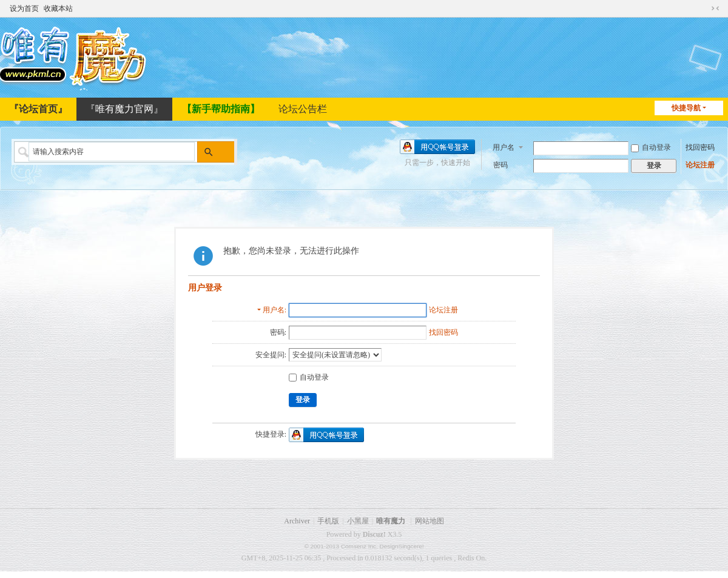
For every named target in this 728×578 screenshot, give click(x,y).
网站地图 (430, 521)
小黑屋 (358, 521)
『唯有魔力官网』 (124, 109)
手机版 (328, 521)
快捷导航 (686, 108)
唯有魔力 (391, 521)
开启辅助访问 (704, 7)
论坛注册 (700, 164)
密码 (500, 164)
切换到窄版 (715, 7)
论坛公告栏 (303, 109)
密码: (278, 332)
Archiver (297, 521)
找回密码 (700, 146)
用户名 (504, 146)
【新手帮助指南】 (221, 109)
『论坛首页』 (38, 109)
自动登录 (651, 146)
